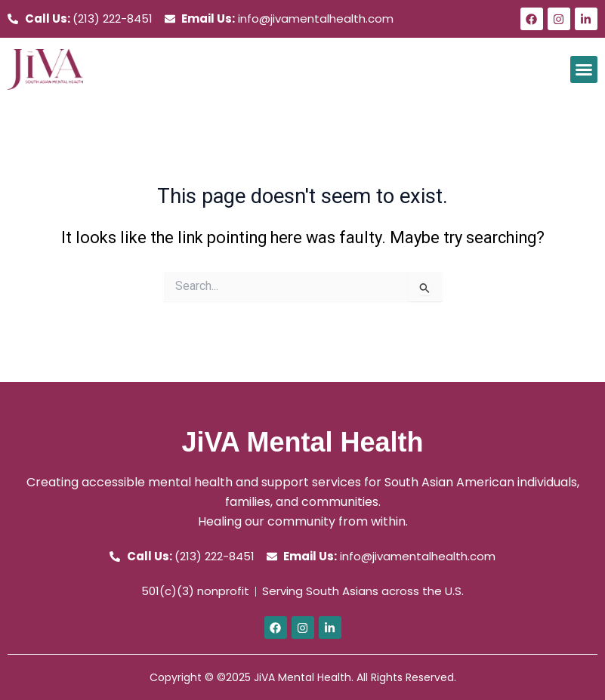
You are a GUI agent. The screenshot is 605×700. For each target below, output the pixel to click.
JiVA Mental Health (302, 442)
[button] (584, 69)
